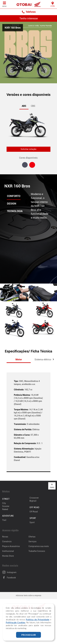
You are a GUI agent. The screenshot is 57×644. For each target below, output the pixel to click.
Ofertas (32, 537)
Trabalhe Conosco (37, 551)
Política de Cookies (16, 625)
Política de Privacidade (38, 622)
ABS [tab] (24, 106)
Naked (5, 509)
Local (53, 4)
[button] (53, 359)
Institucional (8, 551)
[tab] (25, 165)
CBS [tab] (33, 106)
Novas (5, 537)
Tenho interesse (29, 18)
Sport (32, 522)
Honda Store (8, 556)
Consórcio (7, 541)
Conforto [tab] (14, 196)
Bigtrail (33, 501)
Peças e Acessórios (11, 546)
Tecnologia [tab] (15, 211)
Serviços (32, 541)
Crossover (34, 498)
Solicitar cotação (28, 149)
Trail (4, 520)
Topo (52, 486)
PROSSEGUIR (29, 637)
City (4, 503)
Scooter (6, 506)
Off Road (34, 512)
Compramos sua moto (39, 546)
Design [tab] (12, 204)
